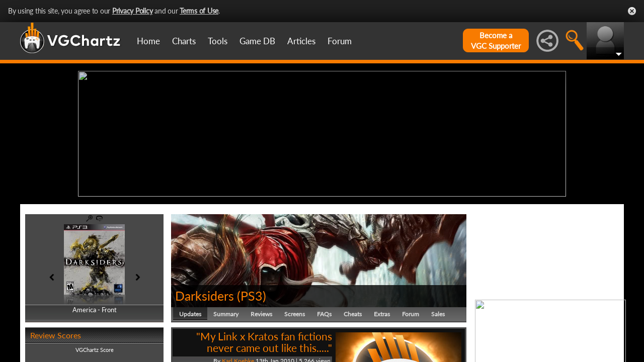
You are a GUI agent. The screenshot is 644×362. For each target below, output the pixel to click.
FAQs (324, 314)
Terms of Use (199, 11)
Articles (301, 41)
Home (148, 41)
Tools (218, 41)
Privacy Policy (133, 11)
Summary (226, 314)
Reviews (261, 314)
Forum (340, 41)
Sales (438, 314)
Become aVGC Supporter (496, 40)
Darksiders (205, 296)
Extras (382, 314)
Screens (295, 314)
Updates (190, 314)
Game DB (257, 41)
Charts (184, 41)
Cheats (353, 314)
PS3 (252, 296)
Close (632, 11)
